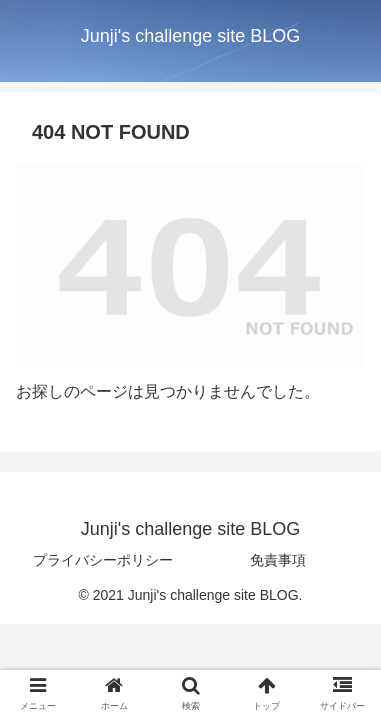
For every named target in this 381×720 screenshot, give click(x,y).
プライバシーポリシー (103, 560)
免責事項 (278, 560)
